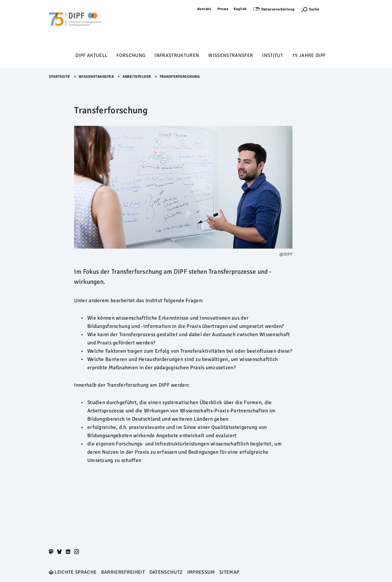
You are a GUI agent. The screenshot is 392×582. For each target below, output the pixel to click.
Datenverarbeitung (278, 9)
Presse (223, 9)
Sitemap (229, 572)
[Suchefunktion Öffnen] (310, 9)
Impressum (201, 572)
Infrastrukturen (177, 55)
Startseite (60, 77)
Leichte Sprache (75, 572)
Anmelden (334, 9)
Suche (314, 9)
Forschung (131, 55)
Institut (273, 55)
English (240, 9)
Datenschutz (166, 572)
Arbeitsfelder (137, 77)
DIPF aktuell (91, 55)
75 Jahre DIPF (309, 55)
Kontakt (204, 9)
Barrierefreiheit (123, 572)
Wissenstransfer (231, 55)
